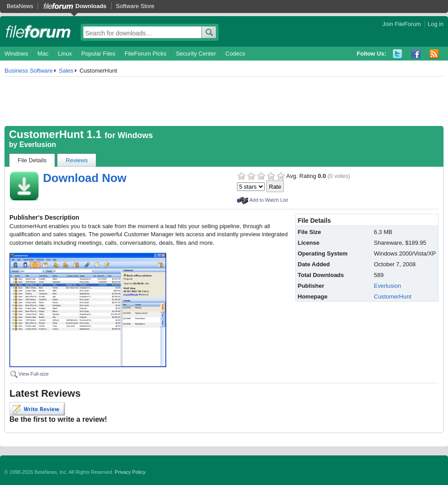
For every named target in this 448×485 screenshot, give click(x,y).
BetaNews (20, 6)
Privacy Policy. (131, 472)
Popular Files (98, 54)
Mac (43, 54)
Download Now (85, 178)
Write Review (37, 409)
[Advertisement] (224, 101)
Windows (16, 54)
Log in (436, 24)
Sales (66, 71)
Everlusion (38, 145)
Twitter (398, 54)
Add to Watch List (269, 200)
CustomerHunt (393, 297)
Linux (65, 54)
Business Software (29, 71)
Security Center (196, 54)
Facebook (416, 54)
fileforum (38, 31)
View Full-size (34, 374)
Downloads (91, 6)
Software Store (135, 6)
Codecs (235, 54)
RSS (434, 54)
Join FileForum (402, 24)
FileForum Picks (145, 54)
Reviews (77, 160)
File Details (32, 160)
